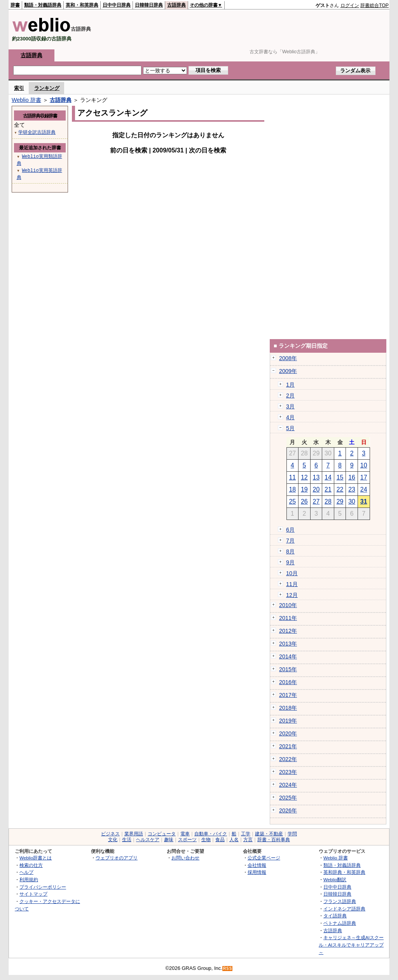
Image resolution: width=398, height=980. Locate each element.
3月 (290, 406)
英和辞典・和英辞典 (344, 872)
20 (316, 489)
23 (352, 489)
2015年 (288, 669)
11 (292, 477)
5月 (290, 428)
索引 (19, 88)
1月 (290, 385)
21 (328, 489)
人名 (234, 840)
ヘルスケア (148, 840)
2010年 (288, 605)
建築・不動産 (269, 834)
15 (340, 477)
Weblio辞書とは (36, 858)
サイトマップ (33, 894)
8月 (290, 551)
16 (352, 477)
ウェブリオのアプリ (117, 858)
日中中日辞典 (117, 5)
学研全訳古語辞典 (37, 132)
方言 (248, 840)
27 (316, 501)
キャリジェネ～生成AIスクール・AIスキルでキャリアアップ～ (351, 945)
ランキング (47, 88)
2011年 (288, 618)
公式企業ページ (264, 858)
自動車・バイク (211, 834)
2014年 (288, 656)
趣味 (169, 840)
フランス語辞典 (340, 901)
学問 (292, 834)
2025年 (288, 798)
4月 (290, 417)
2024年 (288, 785)
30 (352, 501)
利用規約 (29, 879)
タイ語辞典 (335, 916)
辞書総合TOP (374, 5)
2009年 (288, 371)
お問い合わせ (185, 858)
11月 (292, 584)
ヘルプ (26, 872)
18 (292, 489)
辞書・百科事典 (274, 840)
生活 (127, 840)
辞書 (15, 5)
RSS (228, 969)
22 (340, 489)
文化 (113, 840)
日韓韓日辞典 (149, 5)
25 (292, 501)
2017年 (288, 695)
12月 (292, 595)
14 (328, 477)
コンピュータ (162, 834)
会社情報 (257, 865)
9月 (290, 562)
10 (364, 465)
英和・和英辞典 (82, 5)
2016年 (288, 682)
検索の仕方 (31, 865)
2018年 (288, 708)
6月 (290, 530)
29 (340, 501)
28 (328, 501)
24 (364, 489)
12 (304, 477)
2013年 (288, 644)
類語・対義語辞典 (43, 5)
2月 (290, 395)
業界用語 (134, 834)
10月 (292, 573)
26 (304, 501)
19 (304, 489)
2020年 (288, 733)
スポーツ (187, 840)
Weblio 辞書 (26, 100)
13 (316, 477)
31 (364, 501)
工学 (246, 834)
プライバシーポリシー (43, 887)
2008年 (288, 358)
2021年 (288, 746)
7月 (290, 541)
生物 (206, 840)
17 (364, 477)
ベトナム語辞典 (340, 923)
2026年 (288, 810)
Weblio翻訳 (335, 879)
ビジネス (110, 834)
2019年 (288, 721)
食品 (220, 840)
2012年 (288, 631)
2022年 (288, 759)
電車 (185, 834)
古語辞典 (176, 5)
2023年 (288, 772)
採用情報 (257, 872)
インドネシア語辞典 (344, 909)
